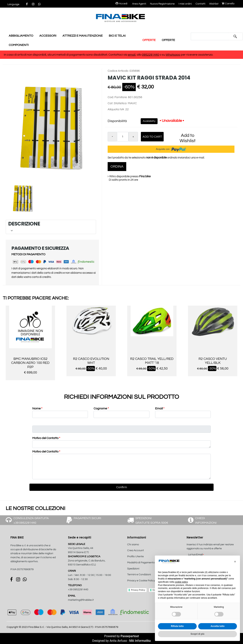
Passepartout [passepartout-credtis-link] (130, 636)
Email (160, 408)
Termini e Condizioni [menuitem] (139, 575)
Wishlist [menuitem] (214, 4)
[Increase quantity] (133, 137)
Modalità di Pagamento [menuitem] (141, 563)
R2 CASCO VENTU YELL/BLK (213, 361)
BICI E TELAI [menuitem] (117, 36)
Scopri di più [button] (198, 634)
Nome (37, 408)
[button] (235, 36)
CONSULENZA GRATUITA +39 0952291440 (31, 520)
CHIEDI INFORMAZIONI (206, 520)
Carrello (228, 4)
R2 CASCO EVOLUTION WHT (91, 361)
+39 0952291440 (78, 590)
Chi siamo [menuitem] (133, 545)
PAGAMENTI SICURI (87, 518)
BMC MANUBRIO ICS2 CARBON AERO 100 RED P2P (30, 363)
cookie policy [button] (181, 582)
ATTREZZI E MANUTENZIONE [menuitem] (83, 36)
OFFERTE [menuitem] (149, 40)
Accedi (121, 4)
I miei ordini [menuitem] (185, 4)
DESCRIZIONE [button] (50, 227)
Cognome (101, 408)
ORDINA (117, 167)
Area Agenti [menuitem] (139, 4)
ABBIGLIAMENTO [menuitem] (21, 36)
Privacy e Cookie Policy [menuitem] (141, 581)
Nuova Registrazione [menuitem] (162, 4)
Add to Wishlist (188, 138)
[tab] (51, 227)
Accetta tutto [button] (217, 626)
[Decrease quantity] (112, 137)
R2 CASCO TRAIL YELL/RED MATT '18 (152, 361)
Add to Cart (152, 137)
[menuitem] (148, 585)
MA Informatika (140, 641)
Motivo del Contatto (46, 438)
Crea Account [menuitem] (136, 550)
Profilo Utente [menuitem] (135, 557)
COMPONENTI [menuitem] (19, 45)
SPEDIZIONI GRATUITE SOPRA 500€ (152, 520)
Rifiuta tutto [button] (177, 626)
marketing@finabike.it (81, 600)
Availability (149, 121)
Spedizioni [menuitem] (133, 569)
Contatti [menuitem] (200, 4)
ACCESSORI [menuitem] (48, 36)
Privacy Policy (138, 590)
